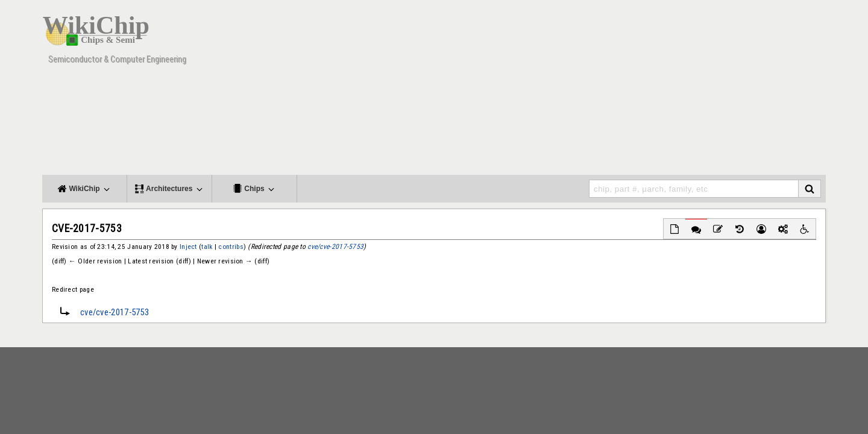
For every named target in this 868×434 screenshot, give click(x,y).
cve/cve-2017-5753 (335, 247)
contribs (231, 247)
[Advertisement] (606, 90)
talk (207, 247)
